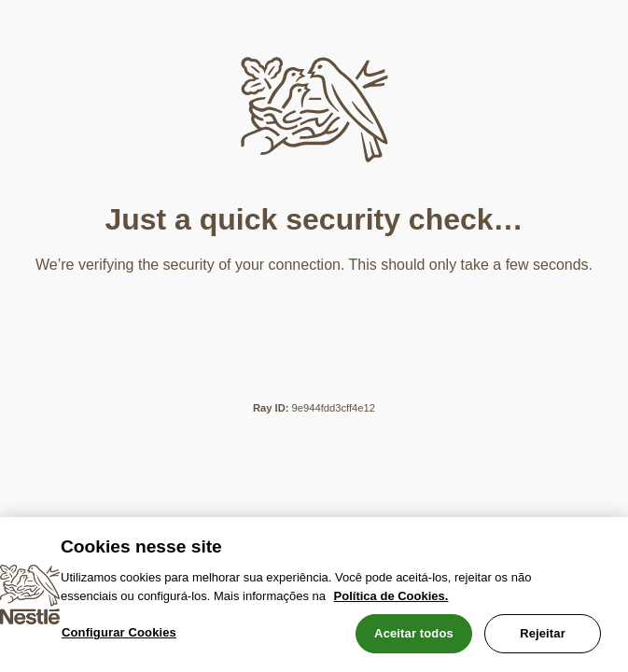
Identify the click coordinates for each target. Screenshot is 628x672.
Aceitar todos (414, 633)
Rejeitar (543, 633)
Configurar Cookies (119, 632)
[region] (314, 595)
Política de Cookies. (391, 596)
